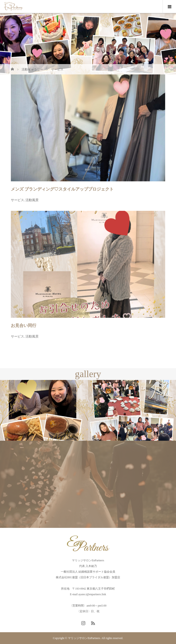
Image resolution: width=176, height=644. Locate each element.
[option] (44, 410)
